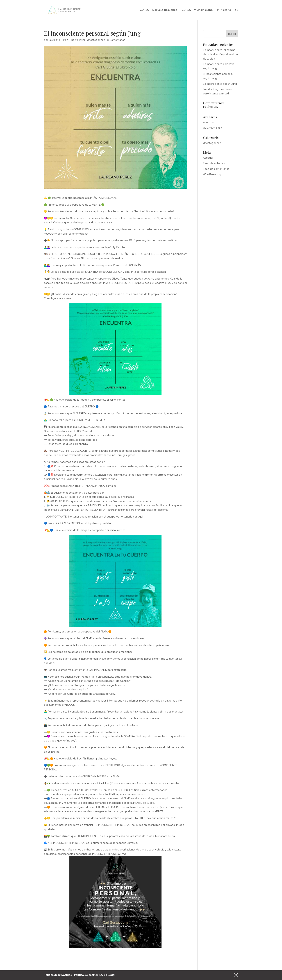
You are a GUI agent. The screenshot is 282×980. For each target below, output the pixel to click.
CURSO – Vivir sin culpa (197, 10)
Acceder (208, 158)
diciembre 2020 (213, 128)
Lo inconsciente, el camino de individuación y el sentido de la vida (220, 54)
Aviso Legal (108, 975)
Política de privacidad (58, 975)
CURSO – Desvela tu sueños (158, 10)
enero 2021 (210, 122)
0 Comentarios (116, 40)
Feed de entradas (214, 163)
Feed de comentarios (216, 169)
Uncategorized (96, 40)
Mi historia (224, 10)
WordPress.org (212, 174)
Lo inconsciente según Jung (220, 84)
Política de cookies (86, 975)
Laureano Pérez (58, 40)
